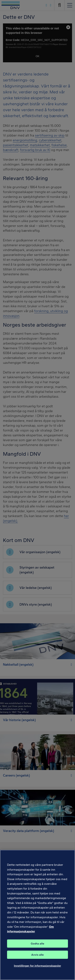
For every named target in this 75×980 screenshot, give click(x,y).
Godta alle (37, 944)
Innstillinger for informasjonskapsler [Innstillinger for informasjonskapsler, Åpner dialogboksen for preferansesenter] (37, 966)
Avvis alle (37, 955)
